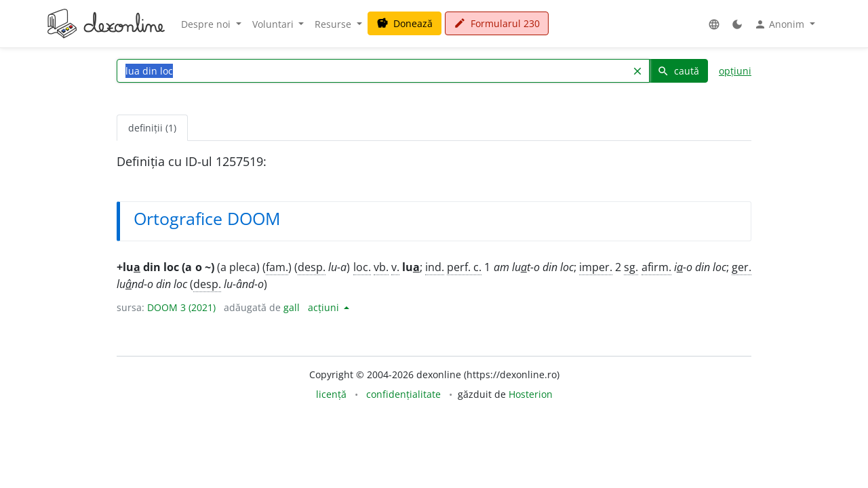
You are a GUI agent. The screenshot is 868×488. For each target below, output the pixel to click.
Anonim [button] (781, 24)
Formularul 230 (497, 23)
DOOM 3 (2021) (181, 307)
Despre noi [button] (207, 24)
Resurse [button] (334, 24)
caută (678, 71)
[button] (714, 24)
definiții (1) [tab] (152, 128)
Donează (405, 23)
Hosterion (531, 394)
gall (292, 307)
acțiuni (325, 307)
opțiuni (735, 71)
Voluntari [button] (274, 24)
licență (331, 394)
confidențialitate (403, 394)
